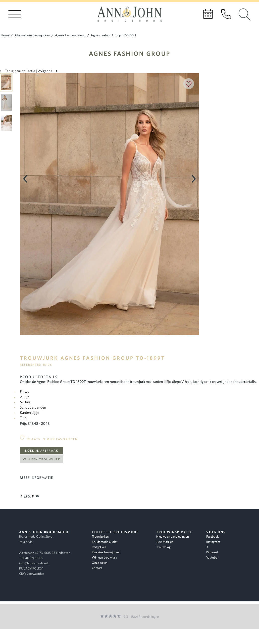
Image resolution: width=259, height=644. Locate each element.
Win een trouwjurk (42, 459)
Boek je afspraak (42, 451)
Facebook (212, 537)
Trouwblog (163, 547)
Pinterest (212, 552)
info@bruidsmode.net (34, 563)
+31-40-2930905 (31, 558)
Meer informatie (36, 478)
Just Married (165, 542)
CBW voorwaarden (32, 574)
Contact (97, 568)
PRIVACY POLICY (31, 568)
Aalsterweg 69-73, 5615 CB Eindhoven (45, 553)
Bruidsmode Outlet (105, 542)
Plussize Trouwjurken (106, 552)
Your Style (26, 542)
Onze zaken (100, 563)
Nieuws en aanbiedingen (173, 537)
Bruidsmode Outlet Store (36, 537)
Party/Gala (99, 547)
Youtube (212, 557)
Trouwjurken (100, 537)
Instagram (213, 542)
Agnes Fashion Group (130, 53)
